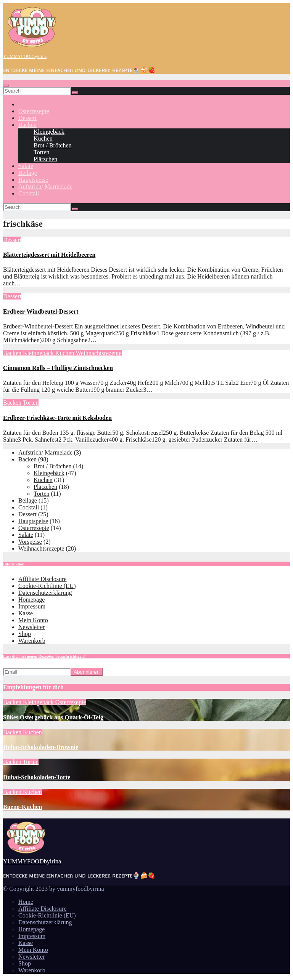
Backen (27, 125)
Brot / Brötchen (53, 145)
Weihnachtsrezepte (98, 353)
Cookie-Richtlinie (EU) (47, 586)
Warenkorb (32, 641)
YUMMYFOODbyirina (25, 56)
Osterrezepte (34, 111)
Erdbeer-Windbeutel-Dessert (41, 311)
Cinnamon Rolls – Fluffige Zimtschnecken (58, 368)
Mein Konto (33, 620)
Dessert (27, 118)
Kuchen (43, 139)
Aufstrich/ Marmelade (45, 187)
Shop (25, 634)
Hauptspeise (33, 180)
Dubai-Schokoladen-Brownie (41, 747)
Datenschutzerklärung (45, 593)
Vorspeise (30, 542)
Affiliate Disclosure (42, 579)
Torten (42, 152)
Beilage (28, 173)
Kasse (26, 613)
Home (26, 902)
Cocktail (29, 193)
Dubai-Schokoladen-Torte (37, 777)
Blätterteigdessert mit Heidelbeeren (49, 255)
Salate (26, 166)
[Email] (37, 672)
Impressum (32, 606)
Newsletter (31, 627)
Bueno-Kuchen (23, 807)
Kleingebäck (49, 132)
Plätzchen (45, 159)
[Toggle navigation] (6, 85)
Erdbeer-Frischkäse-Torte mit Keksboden (57, 418)
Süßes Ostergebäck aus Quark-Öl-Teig (53, 717)
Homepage (31, 600)
